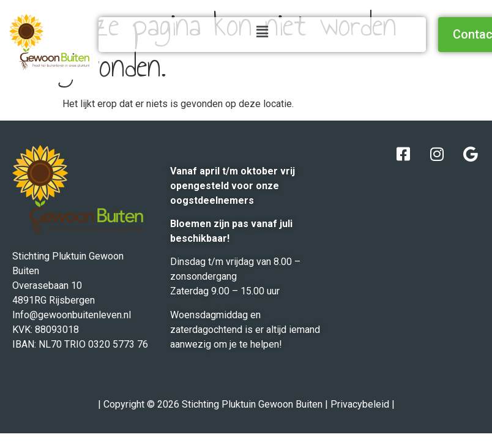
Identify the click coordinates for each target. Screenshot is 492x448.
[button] (262, 32)
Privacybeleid (360, 404)
